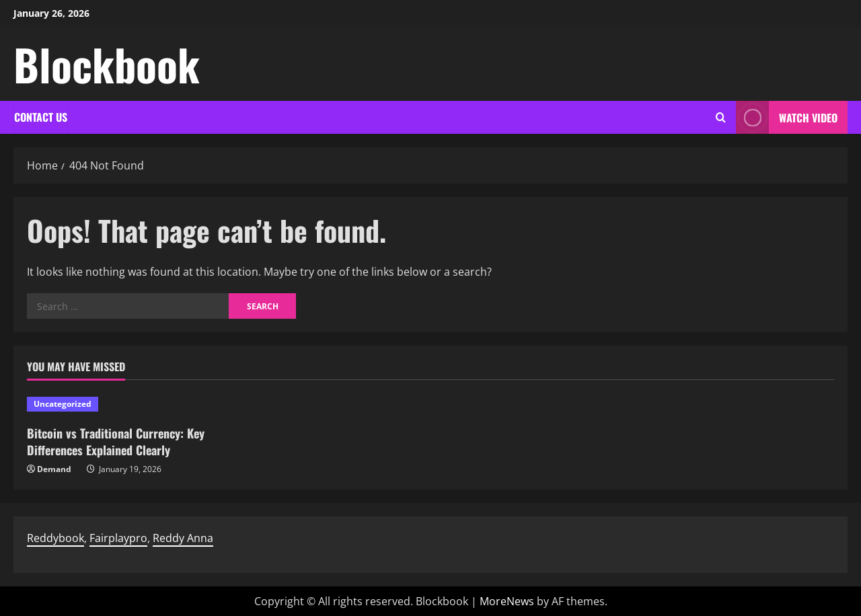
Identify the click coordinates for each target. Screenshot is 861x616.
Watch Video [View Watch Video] (787, 117)
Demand (54, 469)
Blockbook (107, 64)
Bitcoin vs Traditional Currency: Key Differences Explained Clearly (116, 441)
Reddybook (55, 538)
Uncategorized (63, 404)
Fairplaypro (118, 538)
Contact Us (41, 117)
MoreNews (507, 601)
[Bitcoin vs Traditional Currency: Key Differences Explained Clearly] (123, 404)
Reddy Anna (183, 538)
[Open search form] (721, 117)
